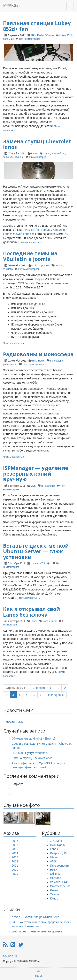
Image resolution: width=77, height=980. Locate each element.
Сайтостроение (41, 266)
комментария (38, 157)
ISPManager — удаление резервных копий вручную (36, 473)
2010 (15, 870)
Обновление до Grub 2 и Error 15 (34, 738)
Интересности (59, 866)
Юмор (54, 898)
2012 (15, 861)
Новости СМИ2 (14, 722)
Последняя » (55, 695)
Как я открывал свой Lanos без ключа (32, 612)
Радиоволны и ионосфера (38, 354)
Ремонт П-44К (59, 882)
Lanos (34, 154)
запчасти (8, 157)
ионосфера (56, 361)
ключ (54, 621)
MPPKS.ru (12, 6)
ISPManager (48, 486)
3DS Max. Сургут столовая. (30, 753)
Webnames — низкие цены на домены (37, 931)
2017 (15, 841)
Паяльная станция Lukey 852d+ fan (37, 26)
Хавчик (55, 894)
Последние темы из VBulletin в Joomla (30, 256)
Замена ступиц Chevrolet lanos (37, 144)
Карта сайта (10, 956)
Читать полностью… (32, 242)
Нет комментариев (30, 39)
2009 (15, 874)
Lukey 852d (66, 35)
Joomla (59, 266)
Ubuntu (35, 563)
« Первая (39, 688)
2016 (15, 845)
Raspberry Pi (58, 853)
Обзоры (49, 35)
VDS (33, 486)
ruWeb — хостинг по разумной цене (35, 917)
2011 (15, 866)
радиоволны (10, 364)
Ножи (54, 870)
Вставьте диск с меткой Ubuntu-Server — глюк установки (36, 551)
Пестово (56, 878)
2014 (15, 853)
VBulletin (8, 269)
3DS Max (56, 841)
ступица (19, 157)
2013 (15, 857)
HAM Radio (37, 35)
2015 (15, 849)
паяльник (8, 39)
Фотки (54, 890)
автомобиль (58, 154)
